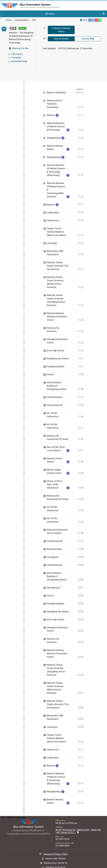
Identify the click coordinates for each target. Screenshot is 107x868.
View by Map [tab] (88, 39)
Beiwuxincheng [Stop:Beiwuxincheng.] (54, 537)
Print (84, 20)
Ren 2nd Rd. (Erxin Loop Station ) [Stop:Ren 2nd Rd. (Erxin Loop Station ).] (56, 437)
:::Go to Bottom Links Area (13, 806)
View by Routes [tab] (61, 39)
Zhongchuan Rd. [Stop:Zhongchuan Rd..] (55, 393)
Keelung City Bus (21, 48)
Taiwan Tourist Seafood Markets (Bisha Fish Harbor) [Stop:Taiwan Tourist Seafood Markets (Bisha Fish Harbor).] (56, 220)
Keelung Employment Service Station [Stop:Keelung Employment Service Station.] (57, 519)
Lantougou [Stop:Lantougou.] (52, 231)
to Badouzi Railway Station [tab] (61, 30)
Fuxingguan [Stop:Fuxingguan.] (53, 545)
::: (1, 2)
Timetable (16, 58)
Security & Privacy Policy (56, 842)
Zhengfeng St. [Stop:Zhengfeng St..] (54, 576)
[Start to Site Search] (104, 14)
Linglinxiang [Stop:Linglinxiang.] (53, 201)
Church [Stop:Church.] (50, 363)
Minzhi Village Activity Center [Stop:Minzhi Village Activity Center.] (54, 459)
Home (8, 20)
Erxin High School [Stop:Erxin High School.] (56, 339)
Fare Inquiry (17, 54)
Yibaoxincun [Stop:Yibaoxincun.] (53, 209)
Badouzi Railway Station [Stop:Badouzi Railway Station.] (55, 135)
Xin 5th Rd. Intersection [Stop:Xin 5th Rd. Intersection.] (53, 414)
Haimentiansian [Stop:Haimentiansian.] (55, 385)
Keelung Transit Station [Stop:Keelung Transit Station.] (54, 448)
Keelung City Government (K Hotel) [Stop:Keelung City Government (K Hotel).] (58, 425)
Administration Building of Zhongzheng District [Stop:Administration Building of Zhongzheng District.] (57, 374)
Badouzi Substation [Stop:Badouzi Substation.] (56, 81)
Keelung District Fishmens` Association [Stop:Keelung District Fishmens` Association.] (55, 92)
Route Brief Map (19, 61)
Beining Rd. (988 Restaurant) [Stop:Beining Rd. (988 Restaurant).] (55, 241)
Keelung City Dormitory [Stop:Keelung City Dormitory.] (53, 318)
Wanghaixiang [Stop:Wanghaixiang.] (54, 126)
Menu (50, 14)
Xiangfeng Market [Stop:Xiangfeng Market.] (56, 355)
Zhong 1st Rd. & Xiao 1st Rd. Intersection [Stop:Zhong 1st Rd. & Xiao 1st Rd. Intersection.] (55, 472)
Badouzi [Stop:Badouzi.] (51, 103)
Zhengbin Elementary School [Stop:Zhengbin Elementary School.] (57, 329)
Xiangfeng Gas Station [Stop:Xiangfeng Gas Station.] (58, 347)
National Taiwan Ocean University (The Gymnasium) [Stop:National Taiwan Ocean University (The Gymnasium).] (58, 254)
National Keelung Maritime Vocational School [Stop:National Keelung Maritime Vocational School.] (57, 305)
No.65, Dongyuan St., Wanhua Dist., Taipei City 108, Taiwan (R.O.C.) (78, 819)
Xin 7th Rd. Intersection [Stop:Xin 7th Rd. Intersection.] (53, 403)
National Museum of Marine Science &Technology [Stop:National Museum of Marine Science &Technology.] (56, 114)
